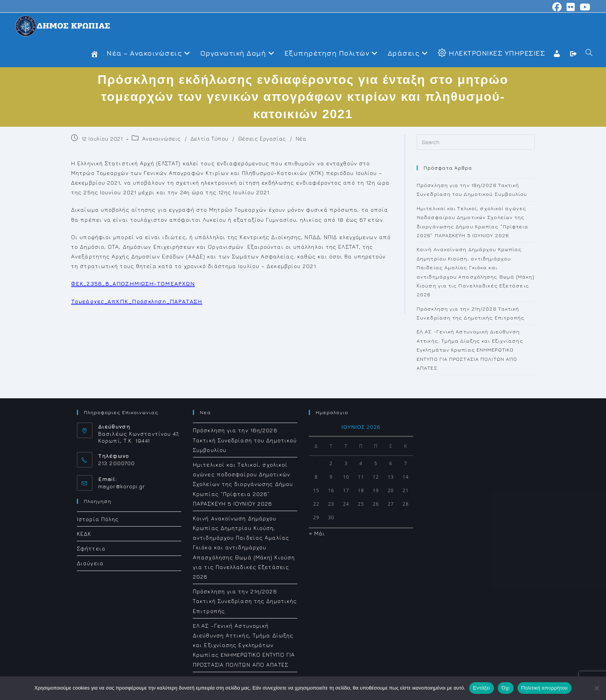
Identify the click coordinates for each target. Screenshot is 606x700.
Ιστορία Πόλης (98, 519)
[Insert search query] (476, 142)
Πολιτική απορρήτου (545, 688)
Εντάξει (482, 688)
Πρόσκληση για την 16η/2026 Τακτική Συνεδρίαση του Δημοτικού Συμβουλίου (245, 440)
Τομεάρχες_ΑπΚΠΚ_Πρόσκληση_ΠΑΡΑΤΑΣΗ (137, 301)
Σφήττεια (91, 548)
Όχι (506, 688)
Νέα (301, 138)
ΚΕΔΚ (84, 534)
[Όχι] (596, 688)
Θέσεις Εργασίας (262, 138)
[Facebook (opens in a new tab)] (557, 7)
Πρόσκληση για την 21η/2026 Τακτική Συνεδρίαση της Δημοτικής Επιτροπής (245, 601)
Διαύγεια (90, 563)
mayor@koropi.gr (122, 486)
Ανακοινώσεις (162, 138)
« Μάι (317, 533)
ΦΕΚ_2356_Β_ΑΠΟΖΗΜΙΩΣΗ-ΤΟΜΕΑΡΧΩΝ (133, 283)
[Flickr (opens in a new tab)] (571, 7)
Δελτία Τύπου (209, 138)
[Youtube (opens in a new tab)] (584, 7)
